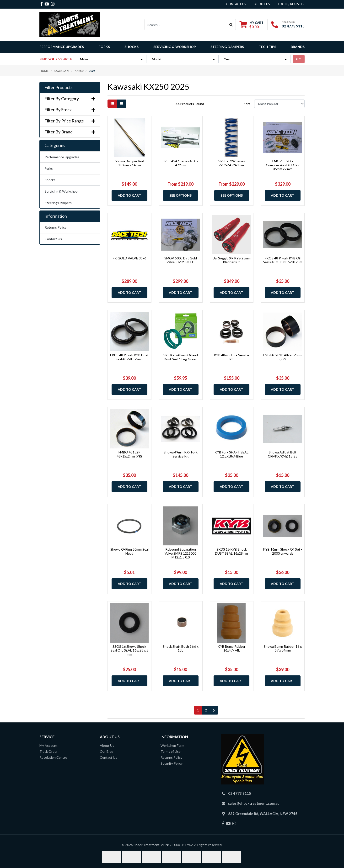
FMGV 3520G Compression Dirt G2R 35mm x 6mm (283, 165)
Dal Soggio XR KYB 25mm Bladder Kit (232, 260)
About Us (107, 745)
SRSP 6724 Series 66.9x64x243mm (232, 163)
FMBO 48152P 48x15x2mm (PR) (129, 454)
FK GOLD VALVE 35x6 (129, 258)
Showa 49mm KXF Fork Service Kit (181, 454)
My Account (48, 745)
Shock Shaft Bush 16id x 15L (181, 648)
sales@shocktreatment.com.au (254, 803)
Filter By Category (70, 99)
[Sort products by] (279, 104)
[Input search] (185, 25)
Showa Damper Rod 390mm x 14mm (129, 163)
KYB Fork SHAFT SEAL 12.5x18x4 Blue (231, 454)
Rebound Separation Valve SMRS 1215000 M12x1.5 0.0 (180, 553)
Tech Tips (267, 47)
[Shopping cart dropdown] (252, 25)
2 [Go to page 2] (206, 710)
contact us (236, 4)
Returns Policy (56, 227)
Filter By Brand (70, 132)
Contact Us (53, 239)
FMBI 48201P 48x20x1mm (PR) (283, 357)
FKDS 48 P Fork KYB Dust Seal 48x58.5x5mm (129, 357)
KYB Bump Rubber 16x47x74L (231, 648)
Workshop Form (172, 745)
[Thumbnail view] (112, 104)
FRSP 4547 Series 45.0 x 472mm (181, 163)
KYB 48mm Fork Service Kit (231, 357)
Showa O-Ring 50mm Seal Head (129, 551)
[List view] (122, 104)
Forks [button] (104, 47)
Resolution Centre (53, 757)
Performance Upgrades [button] (62, 47)
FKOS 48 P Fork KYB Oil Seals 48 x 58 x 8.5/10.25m (283, 260)
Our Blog (107, 751)
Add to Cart (129, 195)
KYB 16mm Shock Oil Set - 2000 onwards (283, 551)
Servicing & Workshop (61, 191)
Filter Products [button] (59, 87)
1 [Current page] (198, 710)
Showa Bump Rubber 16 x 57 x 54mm (283, 648)
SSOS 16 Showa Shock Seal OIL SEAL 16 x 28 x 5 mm (129, 650)
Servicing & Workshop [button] (175, 47)
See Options (180, 195)
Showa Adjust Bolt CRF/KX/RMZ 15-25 (283, 454)
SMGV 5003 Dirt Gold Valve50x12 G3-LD (181, 260)
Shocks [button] (132, 47)
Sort (247, 104)
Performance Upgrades (62, 157)
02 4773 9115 (293, 26)
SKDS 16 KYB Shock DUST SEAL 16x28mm (231, 551)
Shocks (50, 180)
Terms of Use (171, 751)
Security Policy (172, 763)
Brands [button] (298, 47)
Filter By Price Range (70, 121)
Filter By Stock (70, 110)
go (299, 59)
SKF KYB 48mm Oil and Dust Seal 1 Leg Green (181, 357)
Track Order (48, 751)
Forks (49, 168)
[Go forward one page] (214, 710)
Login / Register (291, 4)
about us (262, 4)
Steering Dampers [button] (227, 47)
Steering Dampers (58, 203)
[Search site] (231, 25)
